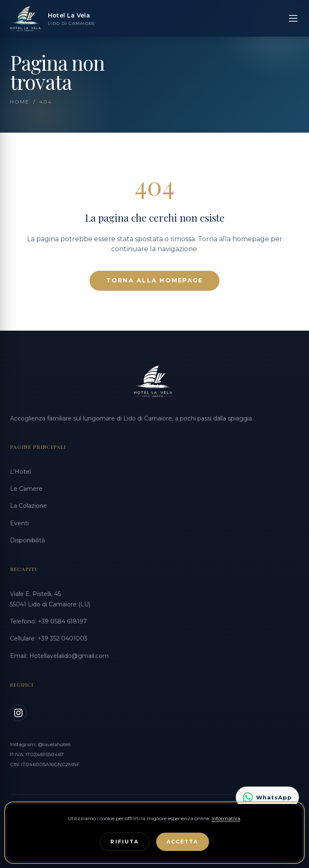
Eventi (19, 523)
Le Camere (26, 489)
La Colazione (29, 506)
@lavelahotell (54, 744)
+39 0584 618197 (62, 621)
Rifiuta (125, 842)
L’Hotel (20, 472)
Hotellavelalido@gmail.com (69, 656)
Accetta (183, 842)
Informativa (226, 818)
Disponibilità (27, 540)
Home (20, 102)
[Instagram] (18, 713)
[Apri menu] (293, 18)
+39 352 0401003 (62, 638)
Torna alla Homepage (155, 280)
